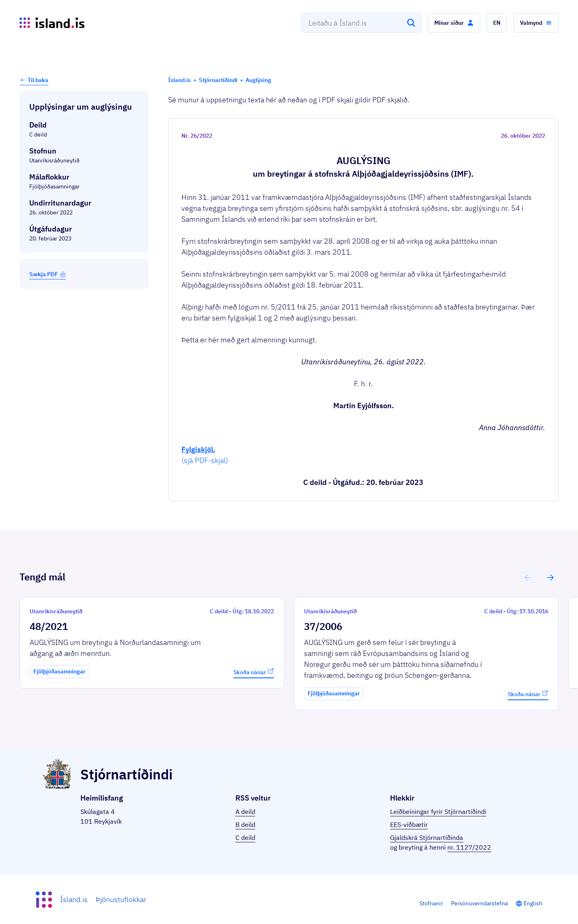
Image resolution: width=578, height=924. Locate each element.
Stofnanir (431, 903)
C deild (245, 837)
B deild (245, 824)
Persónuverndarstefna (479, 903)
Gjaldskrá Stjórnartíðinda (427, 837)
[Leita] (411, 23)
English (533, 903)
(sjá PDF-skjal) (205, 460)
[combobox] (361, 23)
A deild (245, 811)
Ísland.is (74, 899)
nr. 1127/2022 (469, 847)
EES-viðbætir (409, 824)
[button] (454, 23)
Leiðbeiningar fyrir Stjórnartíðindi (438, 811)
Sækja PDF (48, 274)
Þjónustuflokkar (121, 899)
